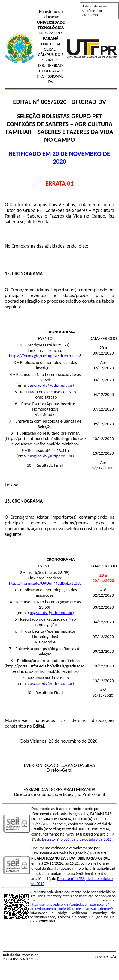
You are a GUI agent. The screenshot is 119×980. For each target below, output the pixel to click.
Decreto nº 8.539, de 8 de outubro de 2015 (77, 839)
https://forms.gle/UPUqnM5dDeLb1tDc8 (45, 356)
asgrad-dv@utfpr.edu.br (51, 385)
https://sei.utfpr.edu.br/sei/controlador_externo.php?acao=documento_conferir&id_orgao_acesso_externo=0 (72, 907)
